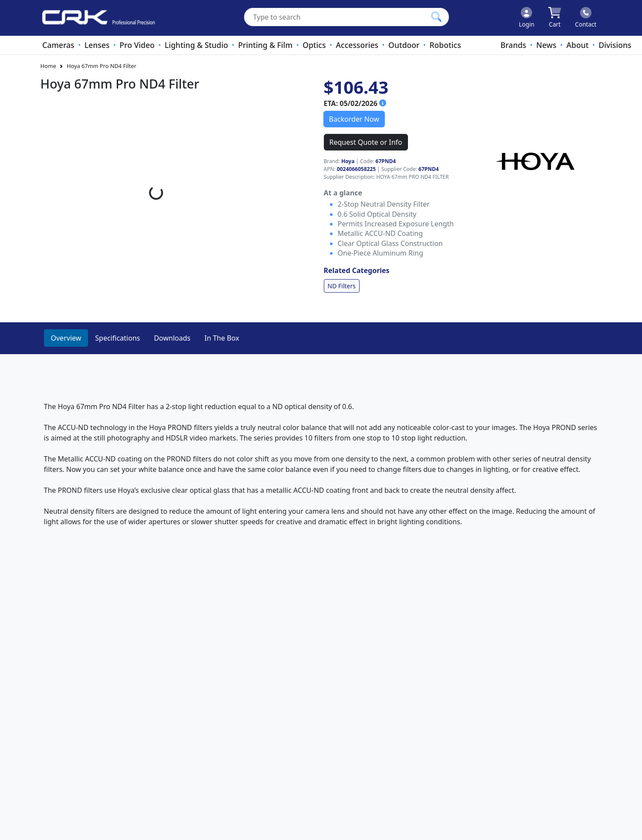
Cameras (58, 45)
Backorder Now (354, 119)
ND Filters (342, 286)
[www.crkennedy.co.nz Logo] (95, 18)
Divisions (615, 45)
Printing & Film (265, 45)
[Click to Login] (527, 18)
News (546, 45)
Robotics (445, 45)
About (577, 45)
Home (48, 66)
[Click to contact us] (586, 18)
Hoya (348, 161)
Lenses (97, 45)
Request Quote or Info (366, 142)
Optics (314, 45)
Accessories (357, 45)
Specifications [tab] (117, 338)
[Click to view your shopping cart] (555, 18)
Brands (513, 45)
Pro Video (137, 45)
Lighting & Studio (196, 45)
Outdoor (404, 45)
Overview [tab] (66, 338)
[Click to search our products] (436, 17)
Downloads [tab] (172, 338)
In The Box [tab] (222, 338)
